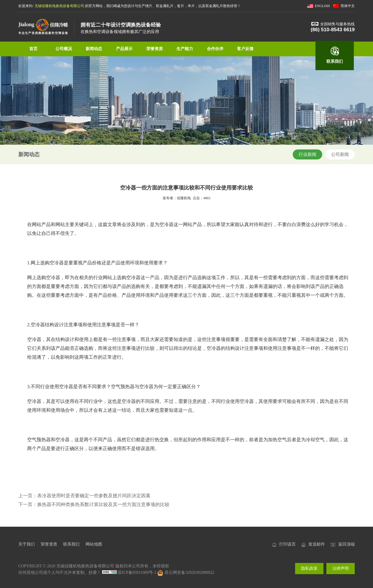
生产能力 (185, 49)
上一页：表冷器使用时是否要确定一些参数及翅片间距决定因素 (84, 496)
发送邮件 (317, 544)
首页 (33, 49)
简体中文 (348, 6)
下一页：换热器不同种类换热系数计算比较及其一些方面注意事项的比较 (94, 504)
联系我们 (335, 61)
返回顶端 (346, 544)
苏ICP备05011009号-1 (137, 573)
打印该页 (287, 544)
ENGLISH (322, 6)
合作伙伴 (215, 49)
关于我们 (27, 544)
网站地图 (94, 544)
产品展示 (124, 49)
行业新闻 (307, 154)
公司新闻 (340, 154)
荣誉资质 (155, 49)
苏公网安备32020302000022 (186, 573)
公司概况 (64, 49)
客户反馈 (245, 49)
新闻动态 (94, 49)
